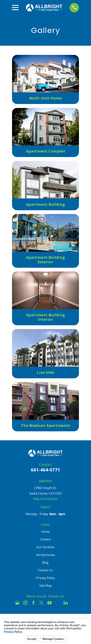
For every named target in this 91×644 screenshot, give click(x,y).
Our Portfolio (45, 547)
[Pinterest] (74, 603)
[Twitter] (41, 603)
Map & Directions (45, 499)
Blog (45, 562)
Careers (45, 539)
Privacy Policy (45, 578)
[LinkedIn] (66, 603)
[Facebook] (33, 603)
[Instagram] (25, 603)
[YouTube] (49, 603)
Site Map (45, 586)
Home (45, 532)
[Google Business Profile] (17, 603)
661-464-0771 (45, 470)
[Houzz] (58, 603)
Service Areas (45, 555)
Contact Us (45, 570)
